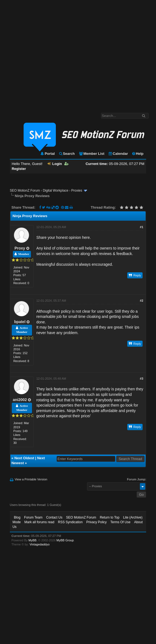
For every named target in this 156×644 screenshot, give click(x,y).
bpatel (20, 322)
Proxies (77, 191)
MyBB (32, 540)
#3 (141, 379)
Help (138, 154)
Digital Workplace (55, 191)
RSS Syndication (70, 522)
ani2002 (20, 400)
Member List (92, 154)
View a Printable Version (31, 479)
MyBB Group (65, 540)
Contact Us (54, 517)
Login (55, 164)
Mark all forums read (39, 522)
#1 (141, 227)
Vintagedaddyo (40, 544)
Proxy (20, 248)
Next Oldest (24, 458)
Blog (17, 517)
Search (67, 154)
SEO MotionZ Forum (25, 191)
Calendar (118, 154)
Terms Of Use (120, 522)
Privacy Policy (96, 522)
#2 (141, 301)
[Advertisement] (51, 54)
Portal (47, 154)
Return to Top (110, 517)
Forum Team (33, 517)
